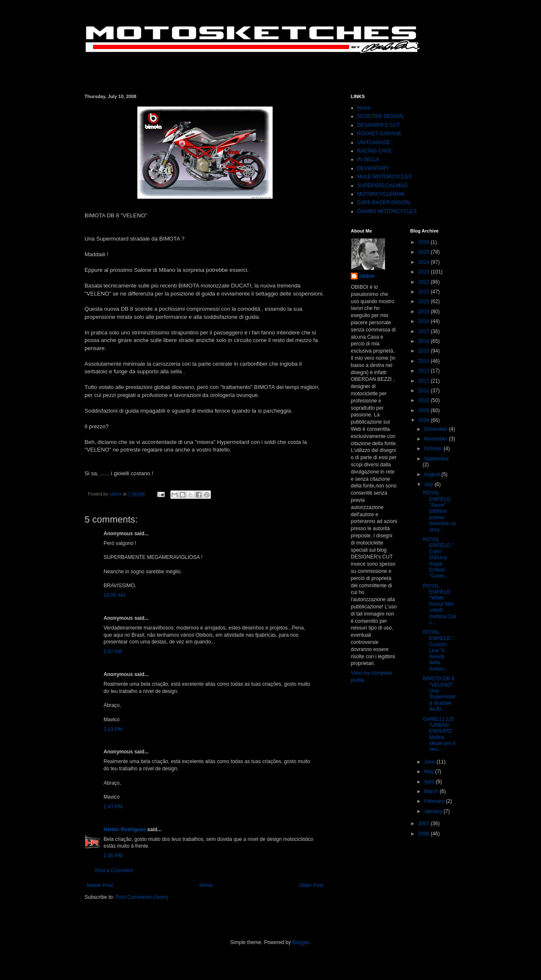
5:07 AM (113, 652)
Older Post (311, 885)
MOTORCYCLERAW (381, 194)
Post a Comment (114, 871)
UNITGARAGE (374, 142)
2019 (424, 312)
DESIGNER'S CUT (378, 125)
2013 (424, 371)
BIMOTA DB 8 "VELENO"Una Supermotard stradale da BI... (439, 694)
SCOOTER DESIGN (380, 116)
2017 (424, 331)
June (430, 762)
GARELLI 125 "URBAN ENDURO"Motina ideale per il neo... (439, 734)
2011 (424, 391)
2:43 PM (113, 729)
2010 (424, 400)
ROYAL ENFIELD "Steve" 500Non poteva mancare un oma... (439, 511)
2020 (424, 301)
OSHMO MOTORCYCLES (387, 211)
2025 (424, 252)
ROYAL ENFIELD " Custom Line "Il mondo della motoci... (438, 650)
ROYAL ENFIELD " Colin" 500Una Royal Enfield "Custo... (438, 558)
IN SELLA (368, 159)
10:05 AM (114, 595)
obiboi (367, 276)
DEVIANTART (373, 168)
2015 (424, 351)
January (434, 811)
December (436, 429)
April (430, 782)
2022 (424, 282)
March (432, 791)
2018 (424, 321)
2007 (424, 824)
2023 (424, 272)
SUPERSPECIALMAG (382, 186)
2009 (424, 411)
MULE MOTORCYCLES (384, 177)
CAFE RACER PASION (384, 203)
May (429, 772)
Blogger (301, 942)
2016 (424, 341)
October (434, 449)
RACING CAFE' (375, 151)
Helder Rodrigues (125, 829)
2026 (424, 242)
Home (206, 885)
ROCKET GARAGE (379, 134)
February (435, 801)
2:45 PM (113, 856)
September (436, 459)
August (433, 474)
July (429, 485)
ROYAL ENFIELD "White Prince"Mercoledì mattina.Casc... (439, 604)
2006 (424, 834)
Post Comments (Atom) (142, 897)
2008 (424, 420)
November (436, 439)
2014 (424, 361)
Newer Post (100, 885)
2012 (424, 381)
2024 (424, 262)
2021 (424, 292)
